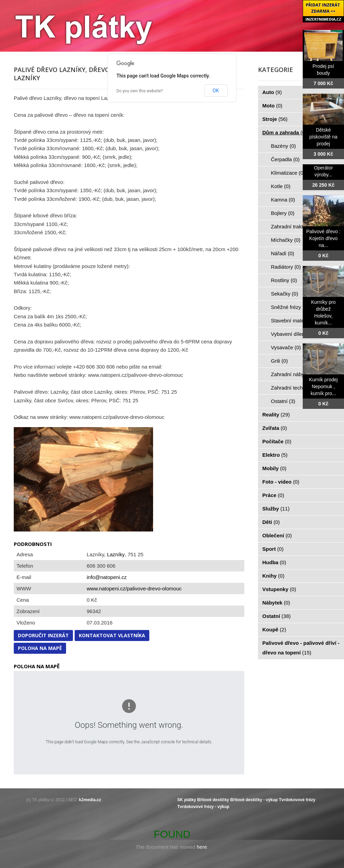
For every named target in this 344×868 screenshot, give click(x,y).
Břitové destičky (213, 800)
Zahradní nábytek (295, 374)
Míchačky (286, 240)
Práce (273, 495)
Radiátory (286, 267)
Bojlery (283, 213)
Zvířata (275, 428)
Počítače (277, 441)
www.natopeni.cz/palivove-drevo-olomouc (134, 588)
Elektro (275, 455)
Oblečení (277, 535)
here (202, 847)
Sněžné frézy (290, 307)
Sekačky (285, 294)
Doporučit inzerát (43, 635)
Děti (271, 522)
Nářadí (283, 253)
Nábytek (276, 603)
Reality (276, 415)
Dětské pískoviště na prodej (323, 137)
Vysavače (286, 347)
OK (216, 91)
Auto (272, 92)
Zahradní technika (296, 388)
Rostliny (284, 280)
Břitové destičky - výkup (254, 800)
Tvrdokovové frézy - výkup (203, 807)
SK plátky (187, 800)
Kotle (281, 186)
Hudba (274, 562)
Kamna (283, 200)
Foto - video (281, 482)
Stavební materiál (295, 321)
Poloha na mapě (40, 648)
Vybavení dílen (292, 334)
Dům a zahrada (285, 132)
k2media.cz (90, 800)
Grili (279, 361)
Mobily (275, 468)
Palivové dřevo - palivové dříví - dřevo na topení (301, 648)
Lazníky (116, 554)
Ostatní (283, 401)
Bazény (284, 146)
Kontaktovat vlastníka (112, 635)
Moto (272, 106)
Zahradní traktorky (296, 226)
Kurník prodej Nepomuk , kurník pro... (323, 386)
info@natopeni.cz (107, 577)
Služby (276, 509)
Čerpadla (285, 159)
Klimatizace (288, 173)
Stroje (275, 119)
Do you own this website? (140, 91)
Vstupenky (279, 589)
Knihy (273, 576)
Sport (273, 549)
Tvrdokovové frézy (297, 800)
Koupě (274, 629)
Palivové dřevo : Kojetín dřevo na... (323, 238)
